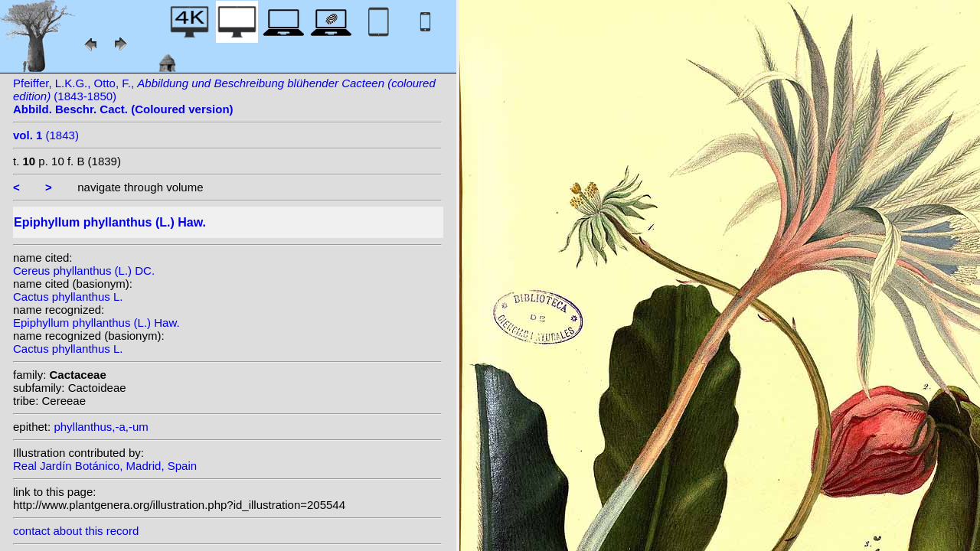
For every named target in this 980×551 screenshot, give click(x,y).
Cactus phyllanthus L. (68, 297)
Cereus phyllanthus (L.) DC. (84, 271)
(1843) (46, 135)
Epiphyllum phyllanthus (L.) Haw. (96, 323)
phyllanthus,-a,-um (101, 427)
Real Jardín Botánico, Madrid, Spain (105, 466)
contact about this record (76, 531)
